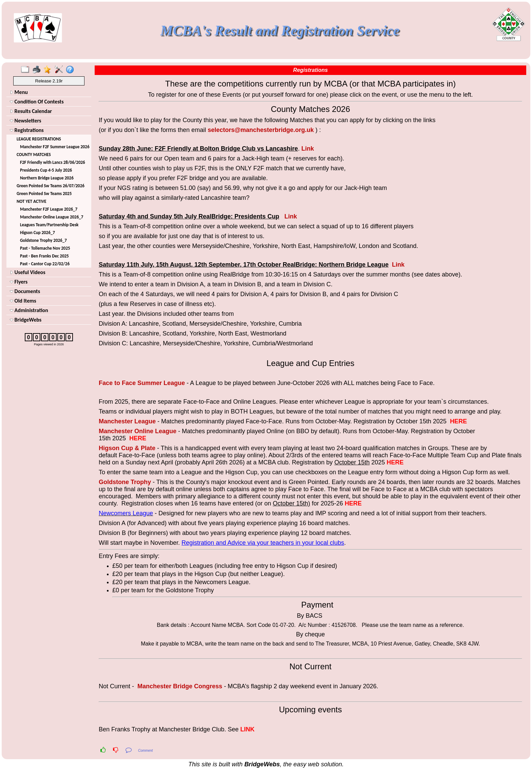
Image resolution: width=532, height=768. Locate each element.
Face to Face (118, 383)
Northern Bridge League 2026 (47, 178)
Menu (19, 92)
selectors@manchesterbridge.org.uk (261, 130)
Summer (150, 383)
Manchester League (127, 421)
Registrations (27, 130)
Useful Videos (28, 272)
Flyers (19, 282)
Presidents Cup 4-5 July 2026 (46, 170)
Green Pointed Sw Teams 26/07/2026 (51, 186)
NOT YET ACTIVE (32, 201)
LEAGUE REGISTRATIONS (39, 139)
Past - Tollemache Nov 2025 (45, 248)
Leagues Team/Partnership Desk (49, 225)
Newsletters (25, 121)
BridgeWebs (26, 320)
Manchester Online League (138, 431)
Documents (25, 291)
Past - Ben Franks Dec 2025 (44, 256)
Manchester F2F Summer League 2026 (55, 147)
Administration (29, 310)
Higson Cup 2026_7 (37, 233)
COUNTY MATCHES (34, 155)
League (174, 383)
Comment (145, 751)
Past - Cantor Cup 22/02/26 (45, 264)
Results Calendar (31, 111)
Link (308, 149)
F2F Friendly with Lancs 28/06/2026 (53, 162)
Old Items (23, 301)
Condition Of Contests (37, 102)
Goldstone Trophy (125, 482)
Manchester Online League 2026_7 (52, 217)
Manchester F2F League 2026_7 (49, 209)
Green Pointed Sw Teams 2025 (44, 194)
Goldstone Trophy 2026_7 (43, 240)
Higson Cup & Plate (127, 448)
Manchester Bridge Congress (180, 686)
